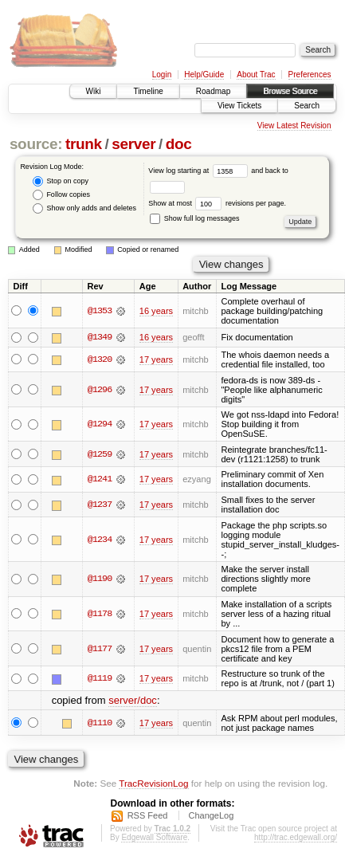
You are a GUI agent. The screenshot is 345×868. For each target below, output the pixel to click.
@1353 (100, 311)
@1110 (100, 723)
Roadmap (213, 91)
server (133, 144)
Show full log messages (194, 218)
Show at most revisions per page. (217, 203)
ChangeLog (211, 815)
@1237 (100, 505)
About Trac (256, 75)
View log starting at (200, 171)
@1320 (100, 359)
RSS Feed (148, 815)
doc (179, 144)
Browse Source (290, 91)
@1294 (100, 424)
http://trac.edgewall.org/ (296, 837)
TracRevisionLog (153, 784)
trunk (84, 144)
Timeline (148, 91)
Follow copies (61, 195)
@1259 (100, 454)
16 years (156, 311)
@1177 (100, 649)
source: (36, 144)
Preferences (310, 75)
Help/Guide (204, 75)
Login (162, 75)
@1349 (100, 337)
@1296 (100, 390)
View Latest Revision (294, 126)
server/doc (133, 701)
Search (307, 106)
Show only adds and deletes (84, 208)
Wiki (94, 91)
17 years (156, 359)
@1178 (100, 614)
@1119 (100, 678)
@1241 (100, 480)
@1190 (100, 579)
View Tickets (239, 106)
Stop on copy (61, 181)
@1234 (100, 540)
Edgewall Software (154, 837)
